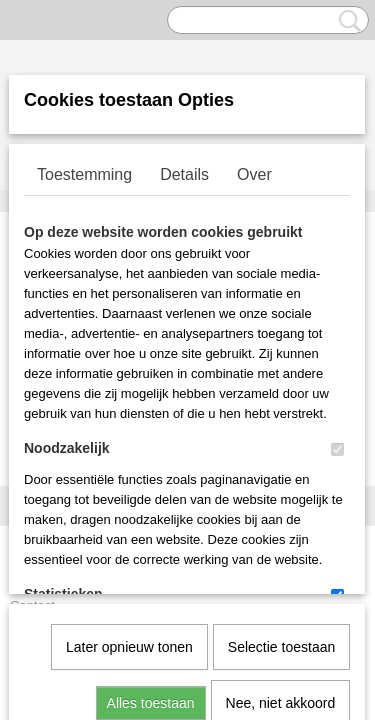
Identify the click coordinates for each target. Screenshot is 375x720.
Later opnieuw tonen (129, 442)
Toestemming (84, 174)
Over (254, 174)
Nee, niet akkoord (281, 498)
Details (184, 174)
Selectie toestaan (281, 442)
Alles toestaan (151, 498)
